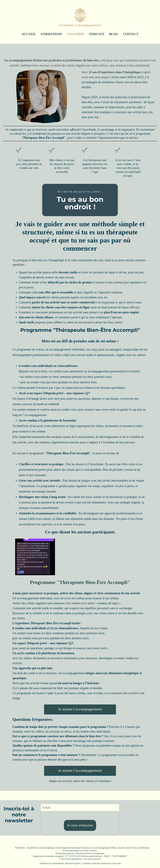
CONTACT (131, 34)
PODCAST (97, 34)
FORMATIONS (51, 34)
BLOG (114, 34)
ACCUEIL (29, 34)
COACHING (76, 34)
